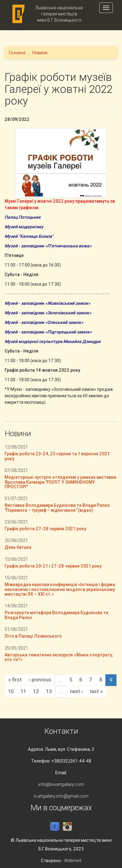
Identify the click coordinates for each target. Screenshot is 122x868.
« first (15, 680)
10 (11, 691)
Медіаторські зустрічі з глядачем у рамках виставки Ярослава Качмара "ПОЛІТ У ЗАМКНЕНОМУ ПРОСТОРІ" (60, 482)
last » (96, 691)
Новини (40, 53)
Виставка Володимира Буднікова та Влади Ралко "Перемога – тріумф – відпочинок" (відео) (57, 508)
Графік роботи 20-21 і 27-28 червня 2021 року (53, 566)
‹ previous (40, 680)
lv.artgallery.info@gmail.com (61, 796)
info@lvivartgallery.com (61, 784)
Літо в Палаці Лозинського (33, 636)
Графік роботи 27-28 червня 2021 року (45, 529)
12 (36, 691)
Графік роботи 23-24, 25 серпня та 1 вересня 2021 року (57, 456)
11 (23, 691)
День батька (18, 547)
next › (77, 691)
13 (49, 691)
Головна (17, 53)
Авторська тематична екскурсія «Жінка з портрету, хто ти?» (59, 657)
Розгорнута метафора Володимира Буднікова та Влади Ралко (56, 615)
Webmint (73, 861)
